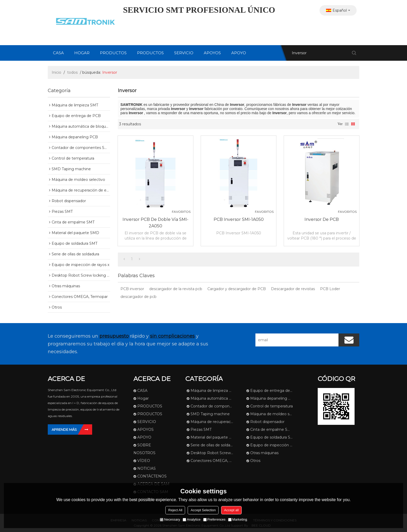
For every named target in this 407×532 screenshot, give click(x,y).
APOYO (239, 53)
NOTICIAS (147, 468)
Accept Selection (203, 510)
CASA (58, 53)
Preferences (214, 519)
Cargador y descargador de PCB (237, 289)
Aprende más (64, 429)
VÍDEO (144, 461)
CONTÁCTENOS (152, 476)
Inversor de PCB (322, 219)
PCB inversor (132, 289)
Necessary (170, 519)
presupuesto (114, 336)
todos (72, 72)
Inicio (56, 72)
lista (347, 124)
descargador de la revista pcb (176, 289)
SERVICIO (184, 53)
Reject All (175, 510)
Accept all (231, 510)
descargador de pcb (138, 297)
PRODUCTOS (113, 53)
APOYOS (212, 53)
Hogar (82, 53)
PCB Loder (330, 289)
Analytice (192, 519)
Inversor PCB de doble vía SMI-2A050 (155, 223)
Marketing (238, 519)
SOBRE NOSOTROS (144, 449)
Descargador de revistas (293, 289)
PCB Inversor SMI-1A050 (239, 219)
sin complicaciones (172, 336)
